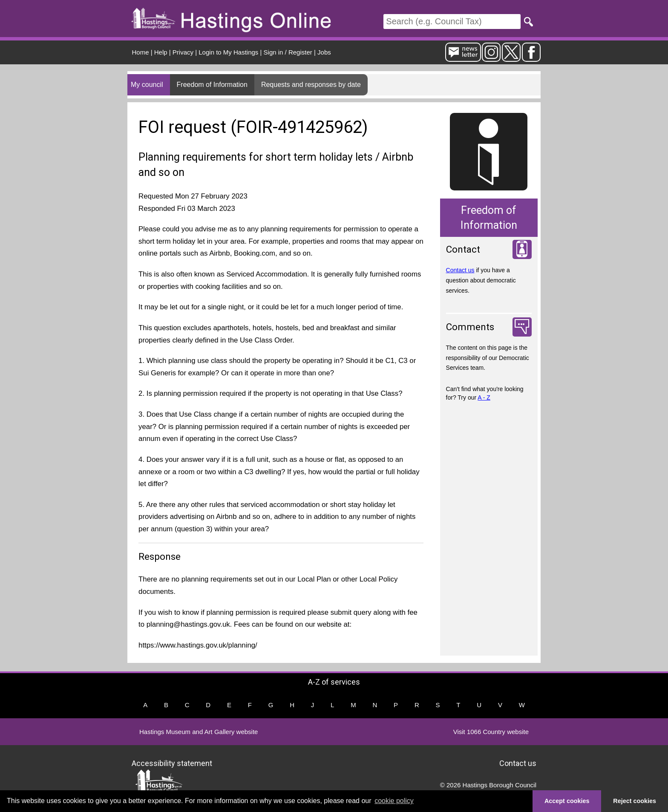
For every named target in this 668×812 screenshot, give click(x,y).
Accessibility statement (172, 763)
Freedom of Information (212, 85)
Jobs (324, 52)
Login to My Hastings (228, 52)
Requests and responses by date (311, 85)
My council (147, 85)
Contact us (460, 270)
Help (161, 52)
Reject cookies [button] (635, 801)
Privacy (183, 52)
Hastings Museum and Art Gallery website (199, 732)
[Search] (452, 22)
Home (141, 52)
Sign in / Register (288, 52)
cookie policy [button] (394, 801)
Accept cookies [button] (567, 801)
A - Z (484, 397)
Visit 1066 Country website (491, 732)
